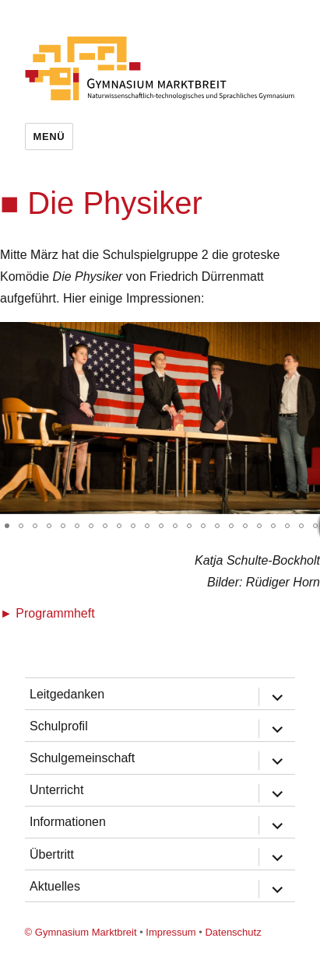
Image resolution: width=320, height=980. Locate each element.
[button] (306, 336)
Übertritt (52, 854)
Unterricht (56, 790)
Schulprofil (59, 726)
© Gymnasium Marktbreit (81, 932)
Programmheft (55, 613)
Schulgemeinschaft (82, 758)
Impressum (171, 932)
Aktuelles (55, 886)
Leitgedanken (67, 694)
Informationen (68, 822)
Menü (49, 136)
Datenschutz (233, 932)
